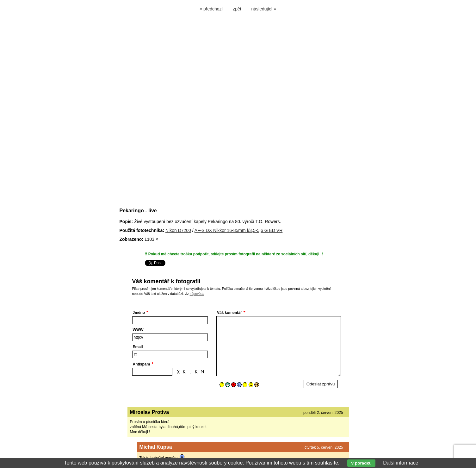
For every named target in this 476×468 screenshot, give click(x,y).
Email (138, 347)
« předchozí (211, 9)
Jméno (139, 313)
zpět (237, 9)
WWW (138, 330)
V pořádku (361, 463)
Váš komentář (229, 313)
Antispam (142, 364)
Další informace (401, 463)
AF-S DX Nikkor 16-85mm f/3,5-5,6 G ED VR (239, 230)
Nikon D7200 (178, 230)
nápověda (197, 294)
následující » (264, 9)
